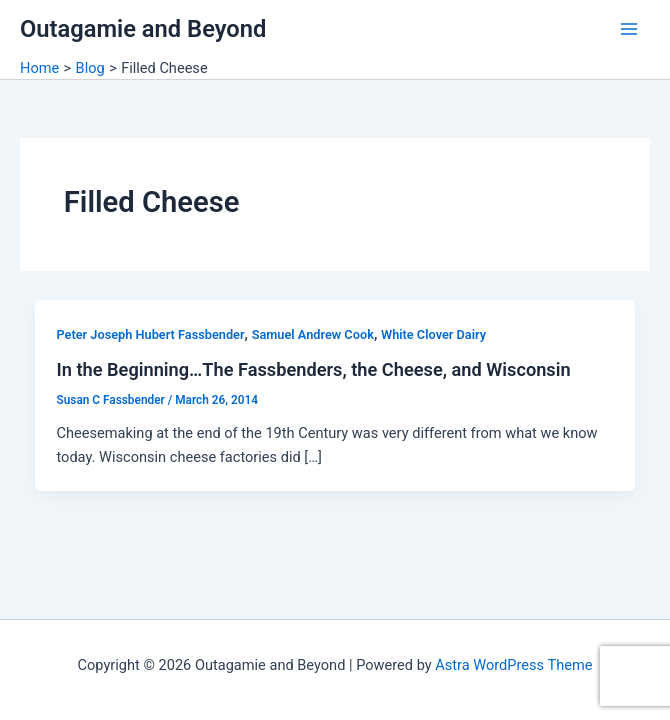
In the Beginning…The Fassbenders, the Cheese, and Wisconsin (313, 369)
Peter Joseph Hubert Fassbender (150, 334)
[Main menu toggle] (629, 29)
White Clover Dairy (433, 334)
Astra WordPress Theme (513, 665)
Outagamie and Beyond (143, 29)
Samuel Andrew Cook (313, 334)
